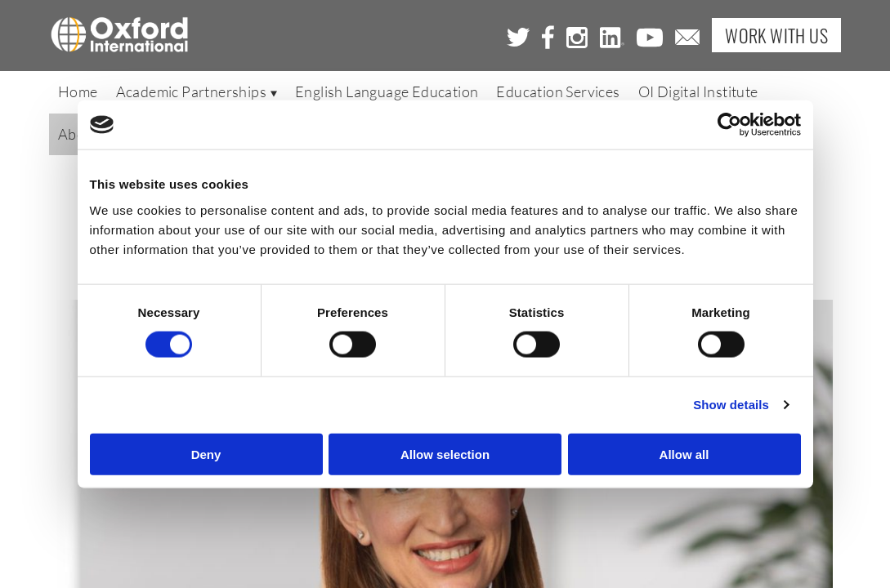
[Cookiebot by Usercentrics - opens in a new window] (729, 125)
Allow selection (445, 454)
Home (78, 96)
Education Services (558, 96)
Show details (731, 405)
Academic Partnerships (197, 96)
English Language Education (387, 96)
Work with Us (776, 37)
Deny (206, 454)
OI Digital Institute (698, 96)
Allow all (684, 454)
